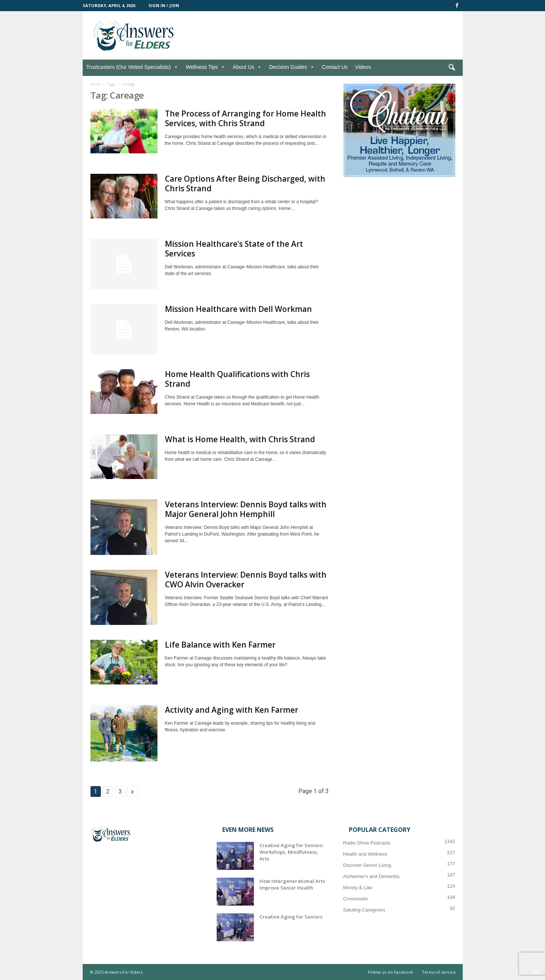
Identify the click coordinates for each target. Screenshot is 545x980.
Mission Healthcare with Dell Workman (238, 309)
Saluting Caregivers (364, 910)
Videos (363, 67)
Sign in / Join (164, 5)
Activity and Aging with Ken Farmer (232, 710)
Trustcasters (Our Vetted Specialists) (132, 67)
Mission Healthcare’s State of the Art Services (234, 249)
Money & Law (358, 888)
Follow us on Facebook (391, 972)
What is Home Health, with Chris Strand (240, 439)
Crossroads (356, 899)
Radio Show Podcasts (367, 843)
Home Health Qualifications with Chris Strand (237, 379)
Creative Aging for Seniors (291, 917)
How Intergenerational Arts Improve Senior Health (292, 884)
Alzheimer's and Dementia (371, 876)
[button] (452, 68)
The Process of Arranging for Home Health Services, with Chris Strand (246, 118)
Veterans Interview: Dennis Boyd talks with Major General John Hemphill (246, 509)
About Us (247, 67)
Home (95, 84)
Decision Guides (292, 67)
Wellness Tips (205, 67)
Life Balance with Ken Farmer (220, 645)
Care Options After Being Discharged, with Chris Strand (245, 183)
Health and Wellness (365, 854)
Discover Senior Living (367, 865)
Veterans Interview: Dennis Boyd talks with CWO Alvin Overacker (246, 580)
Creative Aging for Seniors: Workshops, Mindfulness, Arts (291, 852)
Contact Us (335, 67)
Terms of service (439, 972)
